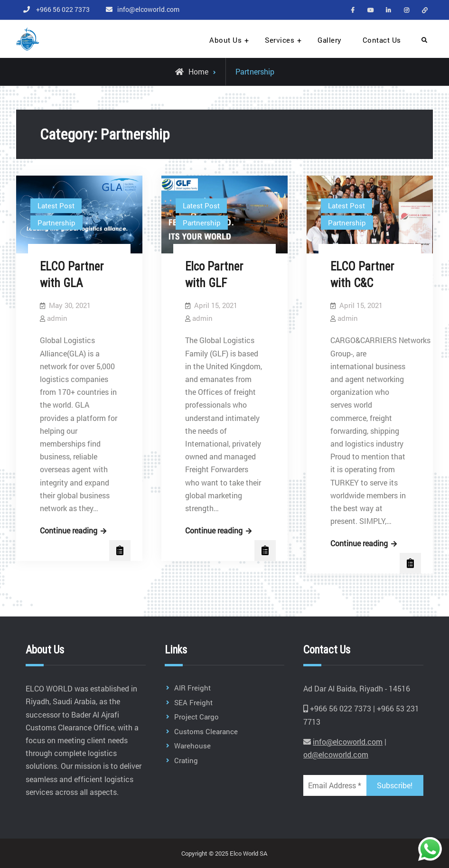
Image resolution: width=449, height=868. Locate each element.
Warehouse (192, 746)
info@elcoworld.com (148, 9)
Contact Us (382, 40)
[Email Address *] (335, 785)
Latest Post (56, 205)
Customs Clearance (206, 731)
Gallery (330, 40)
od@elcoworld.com (336, 754)
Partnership (56, 223)
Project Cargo (196, 717)
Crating (186, 760)
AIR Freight (192, 688)
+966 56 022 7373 (63, 9)
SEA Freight (193, 702)
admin (57, 318)
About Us (225, 40)
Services (280, 40)
